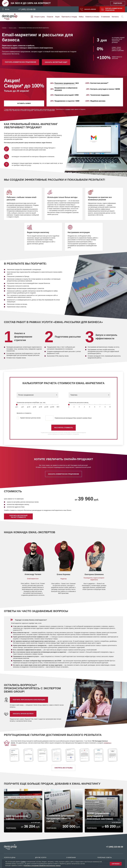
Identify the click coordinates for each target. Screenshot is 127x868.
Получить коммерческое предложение (112, 9)
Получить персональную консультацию (29, 700)
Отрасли (50, 17)
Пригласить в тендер (69, 17)
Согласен (116, 864)
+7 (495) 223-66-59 (27, 9)
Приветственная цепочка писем (29, 418)
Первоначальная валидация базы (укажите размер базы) (68, 418)
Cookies (23, 862)
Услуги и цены (40, 17)
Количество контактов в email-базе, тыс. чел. (31, 403)
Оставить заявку (24, 103)
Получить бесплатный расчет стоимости (18, 516)
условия (68, 109)
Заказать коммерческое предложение (63, 474)
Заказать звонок (88, 9)
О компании (105, 17)
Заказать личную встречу (23, 714)
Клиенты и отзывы (92, 17)
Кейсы (81, 17)
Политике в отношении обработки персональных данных (42, 866)
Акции (57, 17)
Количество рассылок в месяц (79, 403)
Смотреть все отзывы (64, 768)
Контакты (115, 17)
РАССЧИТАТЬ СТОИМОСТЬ (63, 428)
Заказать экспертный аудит (56, 62)
